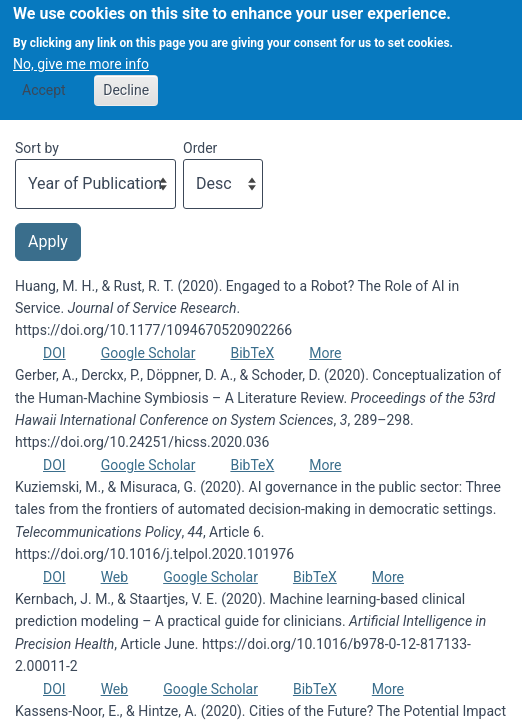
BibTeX (252, 353)
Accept (44, 81)
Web (115, 577)
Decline (126, 81)
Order (200, 148)
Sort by (37, 148)
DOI (54, 353)
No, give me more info (81, 55)
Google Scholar (148, 353)
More (325, 353)
